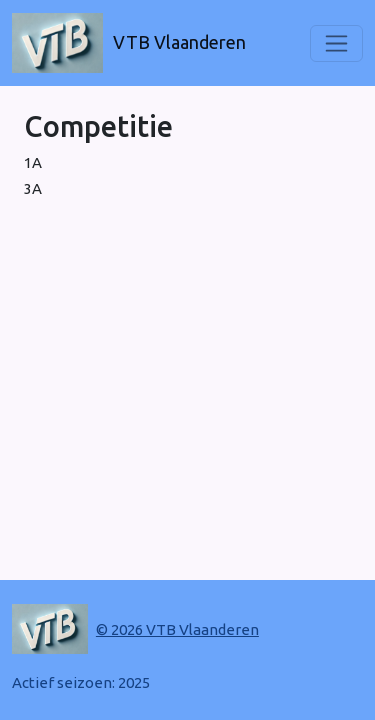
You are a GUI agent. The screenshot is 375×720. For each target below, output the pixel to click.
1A (33, 162)
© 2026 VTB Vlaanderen (177, 629)
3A (33, 188)
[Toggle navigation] (336, 43)
